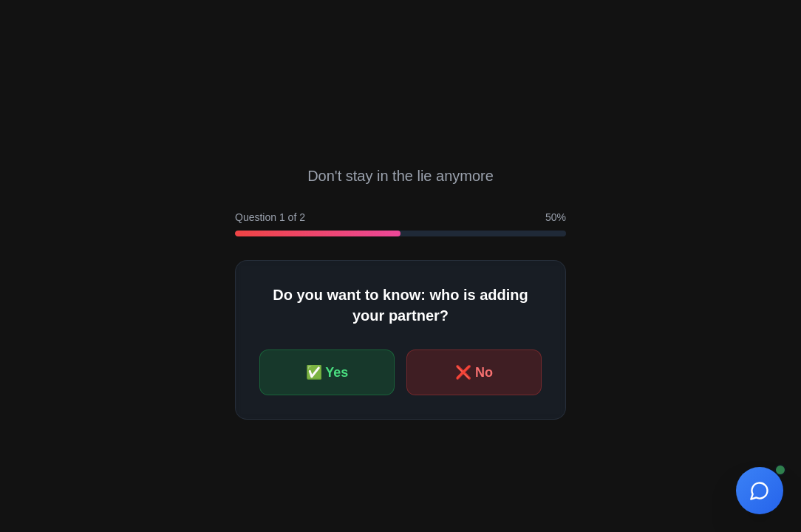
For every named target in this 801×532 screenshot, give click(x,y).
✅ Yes (327, 372)
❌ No (474, 372)
